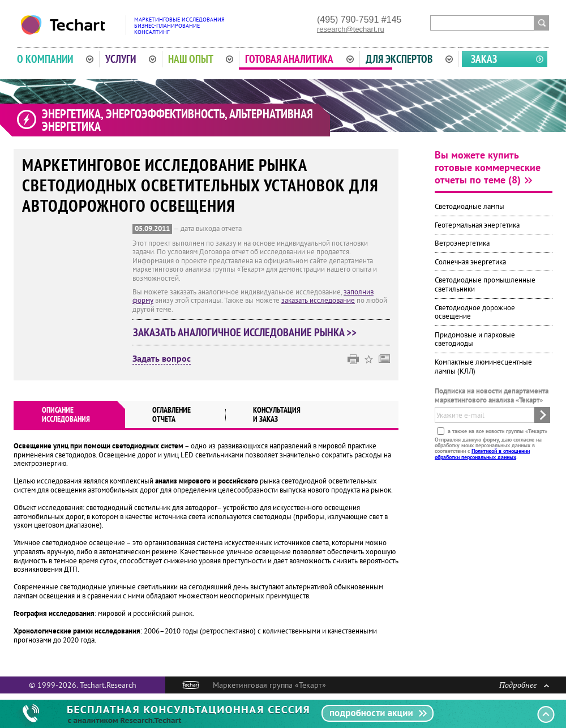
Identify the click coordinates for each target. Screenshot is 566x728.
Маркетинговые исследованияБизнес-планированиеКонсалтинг (179, 26)
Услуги (131, 59)
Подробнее (524, 685)
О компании (55, 59)
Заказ (484, 59)
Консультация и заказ (277, 414)
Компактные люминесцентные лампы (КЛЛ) (483, 367)
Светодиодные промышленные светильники (485, 284)
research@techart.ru (351, 29)
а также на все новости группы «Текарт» (497, 431)
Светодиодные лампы (469, 206)
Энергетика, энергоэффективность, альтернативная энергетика (177, 120)
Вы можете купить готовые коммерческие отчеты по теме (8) (488, 167)
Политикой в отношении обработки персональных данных (482, 454)
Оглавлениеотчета (171, 414)
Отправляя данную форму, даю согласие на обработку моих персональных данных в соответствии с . (488, 448)
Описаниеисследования (66, 414)
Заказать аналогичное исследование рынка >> (245, 332)
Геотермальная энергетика (477, 225)
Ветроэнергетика (462, 243)
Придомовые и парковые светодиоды (475, 339)
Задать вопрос (162, 359)
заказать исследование (318, 300)
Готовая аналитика (299, 59)
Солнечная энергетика (470, 262)
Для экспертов (409, 59)
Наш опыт (201, 59)
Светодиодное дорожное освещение (475, 312)
